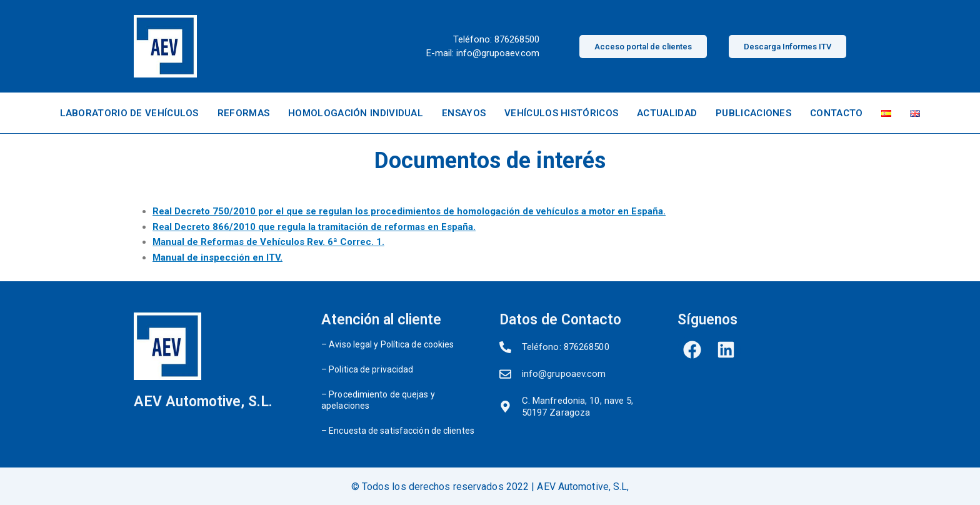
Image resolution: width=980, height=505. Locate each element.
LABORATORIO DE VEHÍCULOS (129, 113)
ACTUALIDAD (667, 113)
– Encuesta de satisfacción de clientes (398, 431)
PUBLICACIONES (753, 113)
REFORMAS (243, 113)
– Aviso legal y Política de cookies (388, 344)
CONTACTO (836, 113)
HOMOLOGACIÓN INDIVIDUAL (356, 113)
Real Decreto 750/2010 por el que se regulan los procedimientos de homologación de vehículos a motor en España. (409, 211)
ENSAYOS (464, 113)
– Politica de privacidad (367, 369)
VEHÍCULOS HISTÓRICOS (561, 113)
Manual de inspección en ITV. (217, 257)
